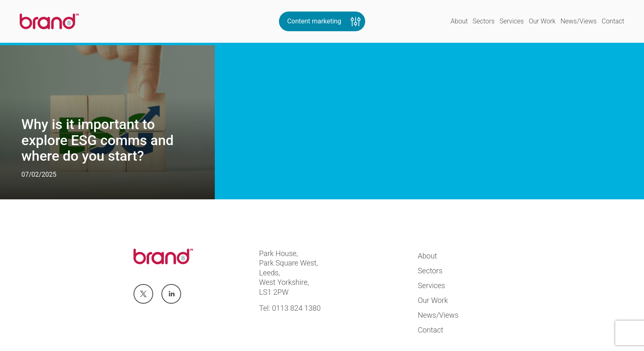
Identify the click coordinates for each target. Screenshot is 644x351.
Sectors (484, 21)
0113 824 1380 (296, 308)
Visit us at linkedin (171, 294)
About (459, 21)
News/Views (579, 21)
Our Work (542, 21)
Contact (613, 21)
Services (512, 21)
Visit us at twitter (143, 294)
